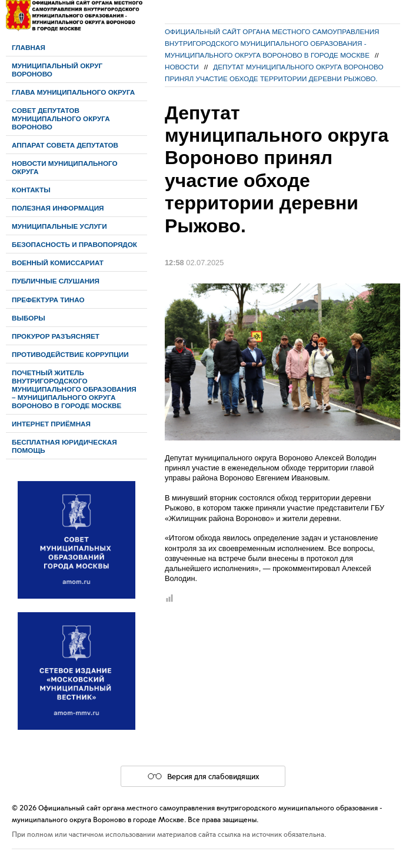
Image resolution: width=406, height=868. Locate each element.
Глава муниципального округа (73, 92)
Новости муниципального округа (65, 167)
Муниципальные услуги (59, 226)
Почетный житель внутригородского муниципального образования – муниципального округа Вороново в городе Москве (74, 389)
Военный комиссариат (58, 263)
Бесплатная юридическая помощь (64, 446)
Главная (29, 47)
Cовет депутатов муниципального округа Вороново (61, 118)
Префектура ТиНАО (48, 300)
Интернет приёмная (51, 424)
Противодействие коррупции (70, 354)
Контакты (31, 190)
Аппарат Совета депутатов (65, 145)
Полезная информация (58, 208)
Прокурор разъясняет (56, 336)
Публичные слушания (56, 281)
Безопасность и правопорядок (74, 244)
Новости (182, 67)
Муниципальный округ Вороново (57, 70)
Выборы (29, 318)
